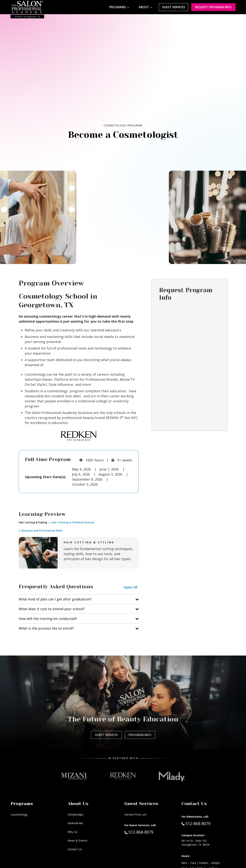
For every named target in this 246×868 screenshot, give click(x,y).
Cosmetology (19, 814)
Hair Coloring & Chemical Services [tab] (72, 522)
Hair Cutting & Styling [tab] (33, 522)
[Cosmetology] (126, 176)
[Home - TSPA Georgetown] (27, 7)
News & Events (78, 840)
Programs (118, 7)
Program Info (140, 735)
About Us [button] (78, 804)
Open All (131, 587)
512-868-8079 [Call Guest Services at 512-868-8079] (139, 832)
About (144, 7)
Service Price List (135, 814)
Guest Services (174, 7)
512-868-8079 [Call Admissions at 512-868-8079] (196, 823)
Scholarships (75, 814)
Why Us (72, 832)
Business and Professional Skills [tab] (42, 531)
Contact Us (75, 849)
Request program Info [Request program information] (213, 7)
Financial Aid (75, 823)
